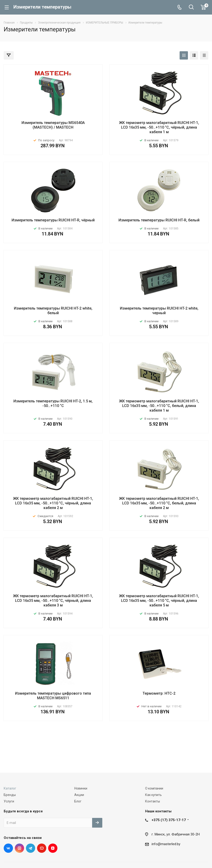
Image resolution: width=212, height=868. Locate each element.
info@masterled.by (166, 844)
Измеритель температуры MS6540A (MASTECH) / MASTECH (53, 125)
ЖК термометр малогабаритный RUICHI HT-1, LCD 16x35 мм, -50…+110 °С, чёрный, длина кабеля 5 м (159, 601)
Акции (79, 795)
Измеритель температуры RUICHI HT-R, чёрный (53, 220)
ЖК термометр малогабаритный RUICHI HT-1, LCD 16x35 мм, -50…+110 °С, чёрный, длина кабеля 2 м (53, 503)
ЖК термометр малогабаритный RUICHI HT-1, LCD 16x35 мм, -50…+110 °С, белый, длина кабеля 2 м (159, 503)
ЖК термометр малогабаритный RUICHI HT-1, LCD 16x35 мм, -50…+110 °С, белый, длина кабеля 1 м (159, 406)
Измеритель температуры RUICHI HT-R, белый (159, 220)
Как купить (153, 795)
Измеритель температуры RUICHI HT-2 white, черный (159, 311)
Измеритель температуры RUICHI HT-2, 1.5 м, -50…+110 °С (53, 403)
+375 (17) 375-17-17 (169, 820)
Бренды (10, 795)
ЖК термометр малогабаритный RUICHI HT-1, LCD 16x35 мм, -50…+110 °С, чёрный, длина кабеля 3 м (53, 601)
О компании (154, 788)
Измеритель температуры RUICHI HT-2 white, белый (53, 311)
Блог (78, 801)
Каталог (10, 788)
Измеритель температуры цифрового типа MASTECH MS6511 (53, 696)
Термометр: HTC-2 (159, 693)
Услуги (9, 801)
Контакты (153, 801)
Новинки (81, 788)
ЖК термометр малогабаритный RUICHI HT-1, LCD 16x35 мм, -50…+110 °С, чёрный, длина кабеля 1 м (159, 127)
